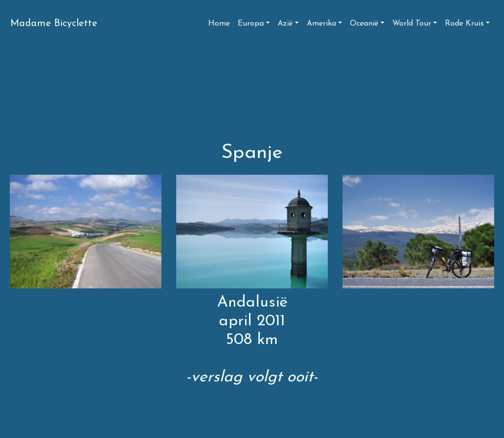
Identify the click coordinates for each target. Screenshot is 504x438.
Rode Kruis (464, 24)
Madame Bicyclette (54, 24)
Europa (251, 24)
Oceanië (364, 24)
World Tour (412, 24)
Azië (285, 24)
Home (219, 24)
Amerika (321, 24)
